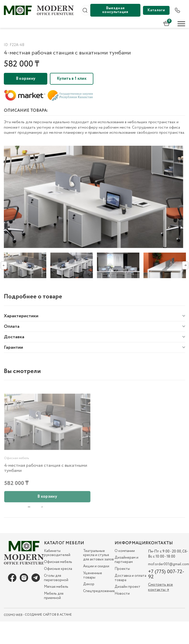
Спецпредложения (99, 591)
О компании (125, 551)
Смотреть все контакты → (160, 587)
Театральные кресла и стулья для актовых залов (98, 555)
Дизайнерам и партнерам (126, 560)
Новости (122, 594)
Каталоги (156, 10)
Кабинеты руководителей (57, 553)
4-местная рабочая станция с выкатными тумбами (46, 475)
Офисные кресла (58, 569)
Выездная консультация (115, 10)
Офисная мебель (58, 562)
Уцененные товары (93, 575)
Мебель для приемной (54, 596)
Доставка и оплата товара (130, 578)
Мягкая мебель (56, 587)
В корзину (26, 79)
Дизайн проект (127, 587)
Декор (89, 584)
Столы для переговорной (56, 578)
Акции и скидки (96, 566)
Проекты (122, 569)
